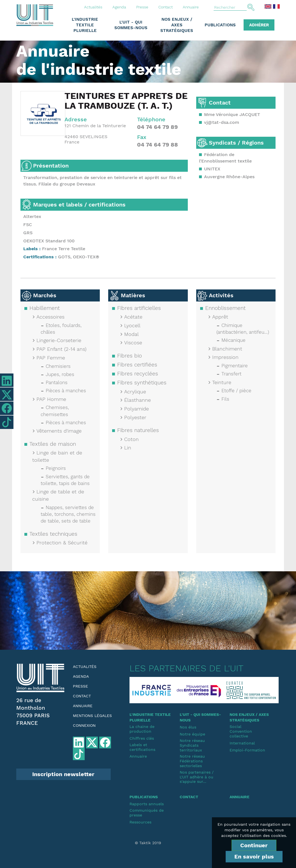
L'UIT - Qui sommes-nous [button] (131, 25)
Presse (142, 7)
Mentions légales (92, 716)
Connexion (84, 725)
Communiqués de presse (147, 813)
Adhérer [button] (259, 25)
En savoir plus (254, 857)
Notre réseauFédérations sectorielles (192, 761)
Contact (166, 7)
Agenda (119, 7)
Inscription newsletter (63, 774)
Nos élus (188, 727)
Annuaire (191, 7)
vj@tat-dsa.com (222, 122)
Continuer (254, 845)
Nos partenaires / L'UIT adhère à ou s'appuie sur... (197, 777)
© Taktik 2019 (148, 843)
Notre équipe (192, 734)
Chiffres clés (142, 738)
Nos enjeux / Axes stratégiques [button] (177, 25)
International (242, 743)
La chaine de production (142, 729)
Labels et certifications (142, 747)
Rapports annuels (147, 804)
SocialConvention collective (241, 731)
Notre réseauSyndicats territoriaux (192, 745)
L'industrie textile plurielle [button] (85, 25)
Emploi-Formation (247, 750)
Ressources (140, 822)
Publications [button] (220, 25)
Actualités (93, 7)
